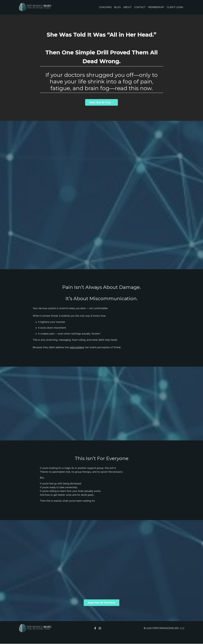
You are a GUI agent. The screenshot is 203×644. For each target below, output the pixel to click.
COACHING (105, 7)
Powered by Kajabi (176, 637)
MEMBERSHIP (156, 7)
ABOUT (127, 7)
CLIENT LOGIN (175, 7)
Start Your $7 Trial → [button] (101, 102)
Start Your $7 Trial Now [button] (101, 603)
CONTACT (140, 7)
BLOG (117, 7)
